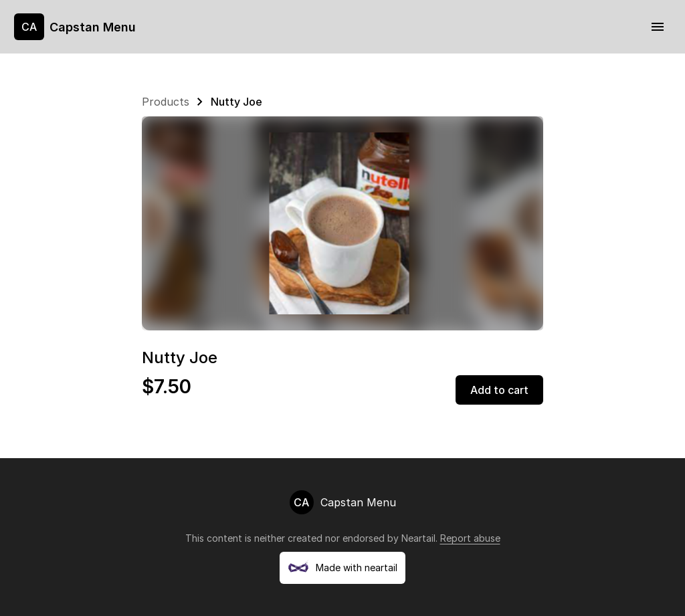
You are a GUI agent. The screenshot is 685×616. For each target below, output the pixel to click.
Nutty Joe (236, 102)
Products (166, 102)
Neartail (418, 538)
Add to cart (499, 390)
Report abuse (470, 538)
